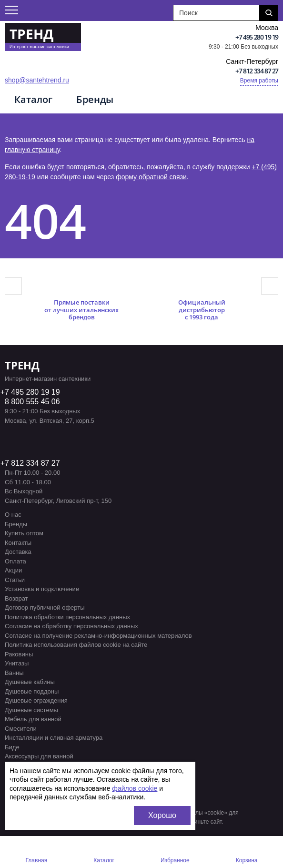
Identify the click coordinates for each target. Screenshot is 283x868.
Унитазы (17, 663)
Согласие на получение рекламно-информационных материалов (98, 636)
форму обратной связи (151, 177)
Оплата (15, 561)
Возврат (16, 598)
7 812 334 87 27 (32, 463)
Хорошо (162, 815)
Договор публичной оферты (45, 608)
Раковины (19, 654)
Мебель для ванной (33, 719)
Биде (12, 747)
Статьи (15, 580)
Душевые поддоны (32, 691)
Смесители (21, 729)
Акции (13, 570)
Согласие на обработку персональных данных (71, 626)
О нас (13, 515)
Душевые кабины (30, 682)
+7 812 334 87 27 (257, 71)
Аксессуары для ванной (39, 756)
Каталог (33, 99)
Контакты (18, 543)
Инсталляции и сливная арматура (54, 738)
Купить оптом (24, 533)
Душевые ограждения (36, 700)
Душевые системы (31, 710)
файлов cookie (135, 788)
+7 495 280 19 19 (257, 37)
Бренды (95, 99)
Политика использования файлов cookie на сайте (76, 645)
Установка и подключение (42, 589)
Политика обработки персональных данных (67, 617)
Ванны (14, 673)
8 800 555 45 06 (32, 402)
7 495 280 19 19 (32, 392)
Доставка (18, 552)
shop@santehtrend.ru (37, 80)
